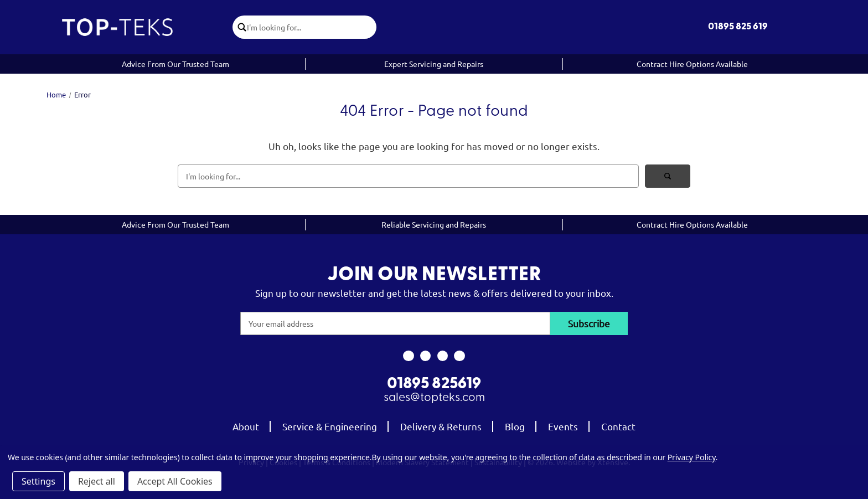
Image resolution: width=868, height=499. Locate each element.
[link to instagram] (425, 356)
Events (563, 426)
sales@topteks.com (434, 398)
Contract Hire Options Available (692, 64)
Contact (618, 426)
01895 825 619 (738, 27)
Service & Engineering (330, 426)
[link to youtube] (443, 356)
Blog (515, 426)
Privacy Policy (692, 457)
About (246, 426)
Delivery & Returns (441, 426)
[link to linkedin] (460, 356)
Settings (38, 481)
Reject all (97, 481)
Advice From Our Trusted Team (175, 64)
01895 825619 (434, 384)
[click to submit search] (240, 27)
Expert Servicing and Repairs (434, 64)
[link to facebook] (408, 356)
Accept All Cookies (175, 481)
